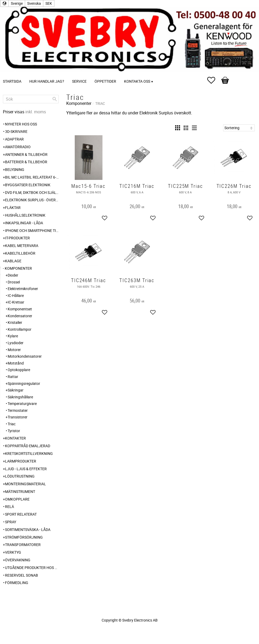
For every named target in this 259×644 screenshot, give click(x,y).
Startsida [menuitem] (12, 81)
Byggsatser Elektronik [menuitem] (28, 185)
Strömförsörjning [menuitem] (24, 537)
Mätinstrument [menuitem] (20, 491)
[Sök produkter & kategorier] (31, 99)
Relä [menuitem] (10, 507)
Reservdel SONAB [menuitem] (22, 575)
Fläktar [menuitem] (13, 207)
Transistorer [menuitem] (18, 417)
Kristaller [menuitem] (15, 322)
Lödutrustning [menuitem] (20, 476)
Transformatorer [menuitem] (23, 545)
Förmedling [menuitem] (17, 583)
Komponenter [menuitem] (18, 268)
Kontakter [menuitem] (15, 438)
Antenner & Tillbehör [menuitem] (26, 154)
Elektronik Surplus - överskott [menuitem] (32, 200)
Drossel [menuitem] (14, 282)
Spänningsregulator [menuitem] (24, 383)
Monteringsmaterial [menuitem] (25, 484)
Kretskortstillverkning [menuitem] (29, 453)
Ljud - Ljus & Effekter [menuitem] (26, 469)
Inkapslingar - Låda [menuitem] (24, 223)
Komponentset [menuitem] (20, 309)
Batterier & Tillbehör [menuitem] (26, 162)
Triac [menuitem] (12, 424)
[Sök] (55, 99)
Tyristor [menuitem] (14, 431)
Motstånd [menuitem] (16, 363)
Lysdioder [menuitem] (16, 343)
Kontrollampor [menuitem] (20, 329)
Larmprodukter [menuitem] (21, 461)
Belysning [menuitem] (15, 169)
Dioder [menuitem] (13, 275)
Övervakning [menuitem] (18, 560)
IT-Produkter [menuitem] (17, 238)
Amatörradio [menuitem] (18, 147)
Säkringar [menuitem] (16, 390)
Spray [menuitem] (11, 522)
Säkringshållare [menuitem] (20, 397)
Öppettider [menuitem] (105, 81)
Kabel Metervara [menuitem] (22, 246)
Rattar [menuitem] (13, 377)
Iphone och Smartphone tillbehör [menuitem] (32, 230)
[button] (214, 80)
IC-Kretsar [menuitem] (16, 302)
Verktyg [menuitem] (13, 552)
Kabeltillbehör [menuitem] (20, 253)
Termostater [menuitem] (18, 410)
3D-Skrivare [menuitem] (16, 131)
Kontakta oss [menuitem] (137, 81)
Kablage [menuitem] (13, 261)
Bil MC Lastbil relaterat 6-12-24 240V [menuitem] (32, 177)
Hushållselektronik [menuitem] (25, 215)
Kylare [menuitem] (13, 336)
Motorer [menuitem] (14, 350)
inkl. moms (36, 112)
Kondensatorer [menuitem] (20, 316)
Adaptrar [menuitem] (14, 139)
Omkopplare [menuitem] (17, 499)
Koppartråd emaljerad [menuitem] (28, 446)
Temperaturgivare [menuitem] (22, 403)
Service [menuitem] (79, 81)
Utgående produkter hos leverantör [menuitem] (32, 568)
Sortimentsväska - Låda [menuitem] (28, 529)
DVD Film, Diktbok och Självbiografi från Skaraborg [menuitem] (32, 192)
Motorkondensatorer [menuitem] (25, 356)
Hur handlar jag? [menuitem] (47, 81)
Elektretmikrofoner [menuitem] (23, 289)
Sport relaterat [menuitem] (21, 514)
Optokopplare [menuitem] (19, 370)
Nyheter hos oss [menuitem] (21, 124)
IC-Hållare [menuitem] (16, 295)
